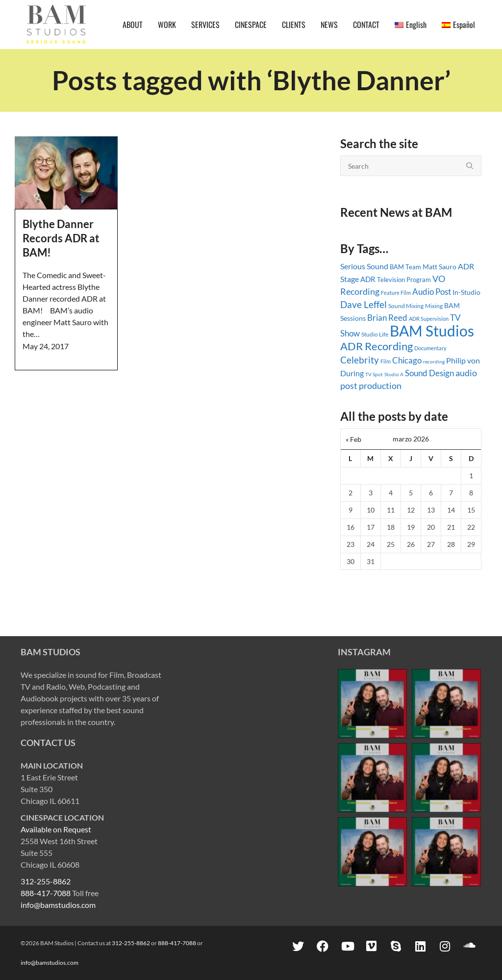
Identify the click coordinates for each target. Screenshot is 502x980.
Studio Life (375, 334)
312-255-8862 (46, 881)
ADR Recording (376, 346)
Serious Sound (364, 266)
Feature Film (396, 293)
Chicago (407, 360)
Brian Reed (387, 318)
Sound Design (429, 373)
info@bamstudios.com (58, 905)
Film (386, 361)
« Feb (353, 439)
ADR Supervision (429, 319)
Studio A (394, 374)
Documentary (430, 348)
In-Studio (466, 292)
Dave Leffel (364, 304)
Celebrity (360, 360)
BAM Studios (432, 331)
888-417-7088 (46, 893)
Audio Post (432, 292)
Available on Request (56, 829)
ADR (368, 279)
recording (434, 361)
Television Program (404, 280)
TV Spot (374, 374)
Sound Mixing (406, 306)
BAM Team (405, 267)
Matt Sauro (439, 267)
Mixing (434, 306)
